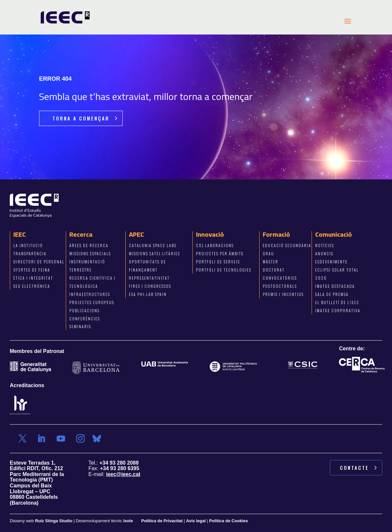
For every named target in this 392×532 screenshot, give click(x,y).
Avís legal (196, 521)
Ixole (128, 521)
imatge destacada (335, 286)
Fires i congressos (150, 286)
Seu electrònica (32, 286)
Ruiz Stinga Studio (54, 521)
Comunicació (334, 235)
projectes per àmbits (220, 254)
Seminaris (80, 327)
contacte (354, 468)
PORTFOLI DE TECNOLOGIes (224, 270)
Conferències (85, 319)
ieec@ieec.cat (123, 474)
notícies (325, 246)
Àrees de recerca (89, 246)
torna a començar (81, 118)
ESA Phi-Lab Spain (148, 294)
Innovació (210, 235)
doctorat (274, 270)
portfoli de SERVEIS (218, 262)
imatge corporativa (338, 310)
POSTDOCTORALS (280, 286)
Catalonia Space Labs (153, 246)
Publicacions (84, 310)
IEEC (20, 235)
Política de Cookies (228, 521)
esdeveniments (331, 262)
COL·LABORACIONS (215, 246)
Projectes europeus (92, 302)
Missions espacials (90, 254)
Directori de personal (39, 262)
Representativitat (149, 278)
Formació (276, 235)
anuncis (324, 254)
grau (268, 254)
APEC (136, 235)
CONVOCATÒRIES (280, 278)
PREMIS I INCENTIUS (283, 294)
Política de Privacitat (163, 521)
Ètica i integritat (33, 278)
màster (271, 262)
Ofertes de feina (32, 270)
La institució (28, 246)
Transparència (30, 254)
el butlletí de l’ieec (337, 302)
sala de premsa (332, 294)
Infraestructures (90, 294)
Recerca (81, 235)
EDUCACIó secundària (287, 246)
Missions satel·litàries (154, 254)
